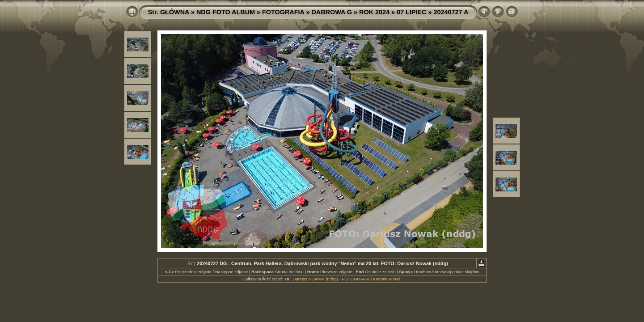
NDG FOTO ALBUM (226, 12)
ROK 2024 (374, 12)
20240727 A (451, 12)
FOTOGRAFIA (283, 12)
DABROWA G (332, 12)
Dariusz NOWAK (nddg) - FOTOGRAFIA (331, 279)
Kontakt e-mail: (387, 279)
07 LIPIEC (411, 12)
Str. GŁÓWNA (169, 12)
